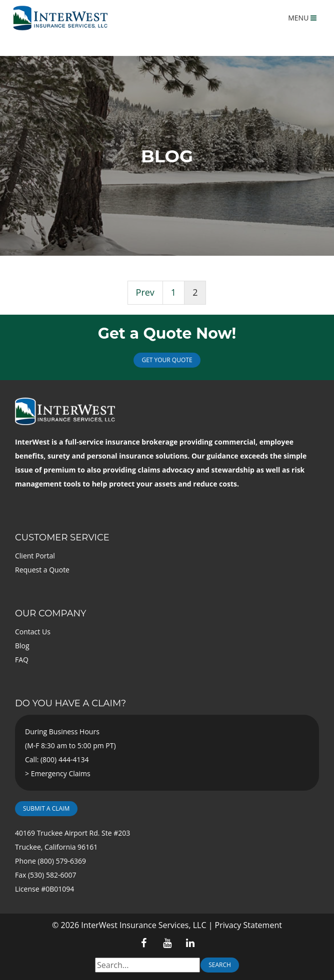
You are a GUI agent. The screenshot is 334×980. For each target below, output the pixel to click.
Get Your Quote (167, 360)
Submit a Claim (46, 808)
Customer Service (62, 537)
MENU (302, 18)
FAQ (22, 660)
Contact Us (33, 632)
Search (220, 965)
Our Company (50, 613)
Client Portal (35, 556)
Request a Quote (42, 570)
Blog (22, 646)
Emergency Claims (61, 773)
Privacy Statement (248, 925)
